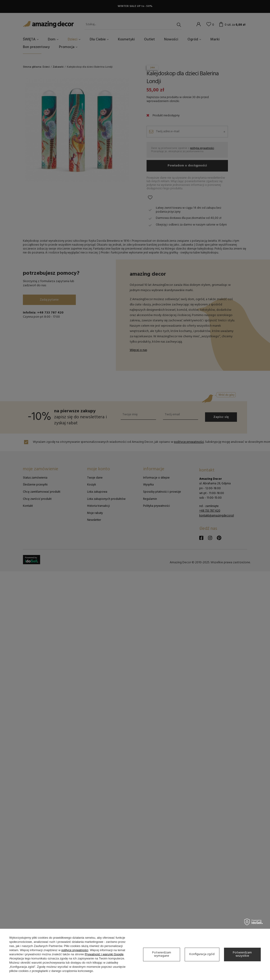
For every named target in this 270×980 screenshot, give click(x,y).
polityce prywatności (75, 950)
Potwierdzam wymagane (162, 954)
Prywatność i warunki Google (104, 954)
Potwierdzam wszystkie (242, 954)
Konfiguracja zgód (202, 954)
